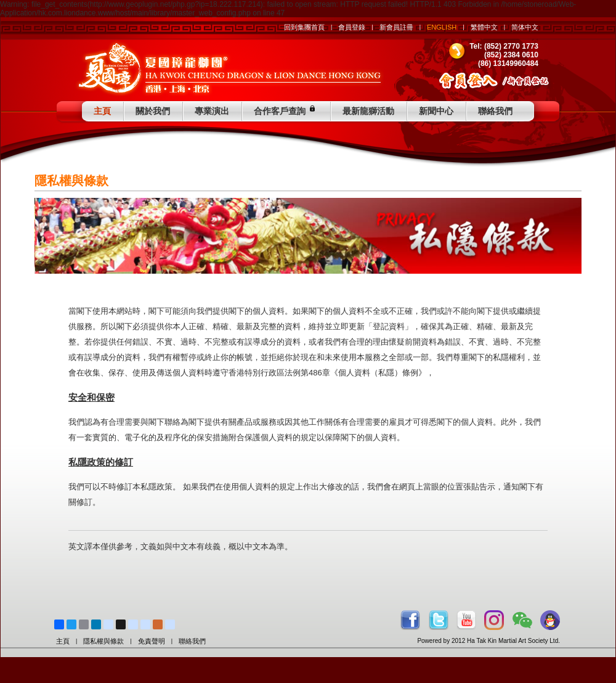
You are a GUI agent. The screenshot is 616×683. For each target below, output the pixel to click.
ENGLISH (442, 27)
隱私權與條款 (103, 641)
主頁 (102, 111)
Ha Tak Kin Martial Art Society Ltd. (513, 641)
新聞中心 (436, 111)
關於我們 (153, 111)
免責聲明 (152, 641)
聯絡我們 (495, 111)
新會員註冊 (396, 27)
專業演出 (212, 111)
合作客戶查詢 (286, 109)
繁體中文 (484, 27)
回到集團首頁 (304, 27)
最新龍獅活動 (368, 111)
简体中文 (525, 27)
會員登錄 (352, 27)
